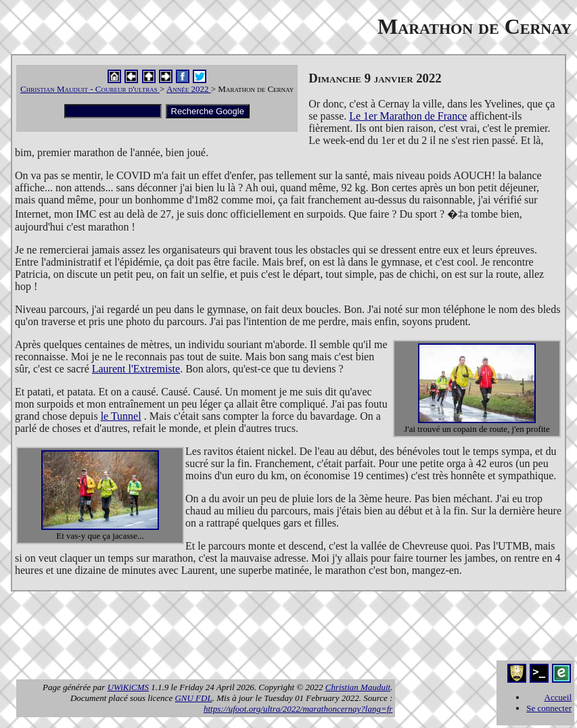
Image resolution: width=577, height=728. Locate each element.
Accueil (558, 697)
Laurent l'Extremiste (136, 369)
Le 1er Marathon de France (408, 116)
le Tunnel (121, 416)
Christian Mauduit (358, 687)
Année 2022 (189, 89)
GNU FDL (193, 698)
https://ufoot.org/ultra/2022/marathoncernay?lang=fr (298, 709)
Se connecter (549, 708)
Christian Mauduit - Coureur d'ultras (90, 89)
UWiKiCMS (128, 687)
